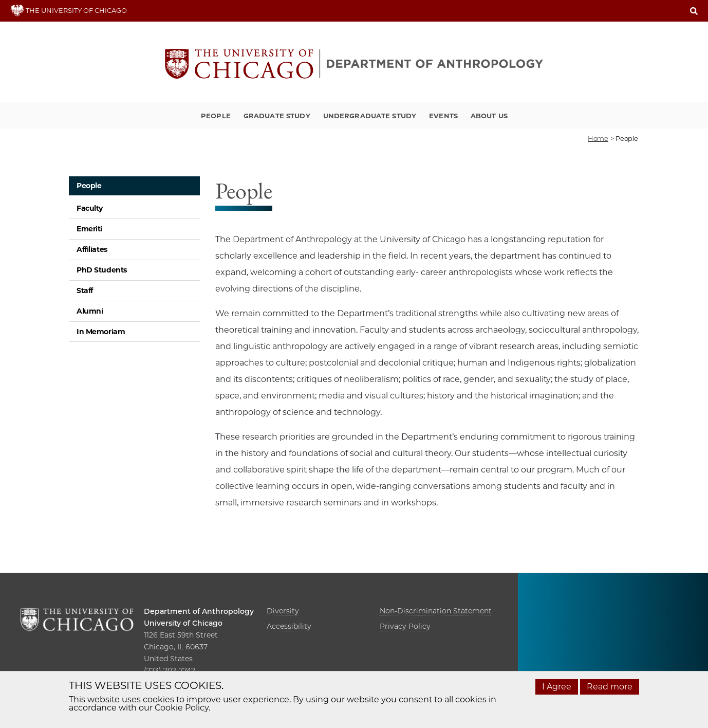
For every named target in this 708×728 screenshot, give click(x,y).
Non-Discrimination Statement (436, 611)
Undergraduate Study (370, 116)
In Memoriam (101, 332)
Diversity (283, 611)
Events (443, 116)
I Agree (557, 687)
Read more (610, 687)
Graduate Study (277, 116)
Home (598, 138)
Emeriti (89, 229)
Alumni (90, 311)
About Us (489, 116)
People (216, 116)
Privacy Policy (405, 626)
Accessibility (289, 626)
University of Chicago (183, 623)
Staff (85, 290)
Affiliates (92, 249)
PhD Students (102, 270)
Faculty (90, 208)
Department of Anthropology (199, 611)
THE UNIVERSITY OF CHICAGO (69, 10)
